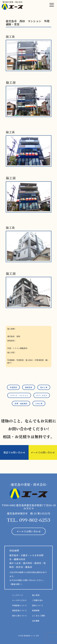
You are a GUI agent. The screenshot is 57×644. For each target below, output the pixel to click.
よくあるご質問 (38, 616)
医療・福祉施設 (21, 403)
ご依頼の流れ (38, 600)
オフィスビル (42, 395)
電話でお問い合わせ (14, 452)
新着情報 (36, 610)
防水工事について (19, 616)
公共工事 (39, 403)
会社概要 (36, 621)
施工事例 (36, 595)
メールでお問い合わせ (43, 452)
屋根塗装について (19, 610)
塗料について (38, 605)
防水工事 (44, 387)
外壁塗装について (19, 605)
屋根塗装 (29, 387)
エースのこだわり (19, 600)
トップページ (18, 595)
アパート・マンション (19, 395)
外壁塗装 (13, 387)
